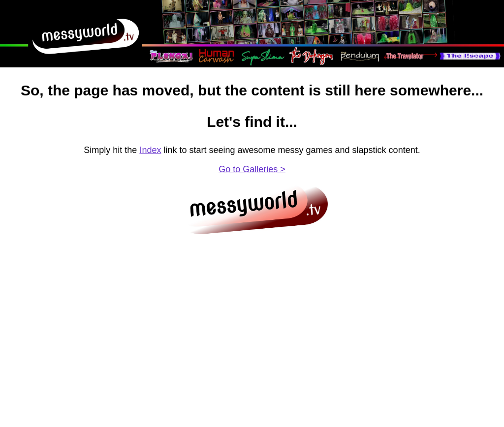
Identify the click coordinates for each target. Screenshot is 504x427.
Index (150, 150)
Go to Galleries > (252, 169)
